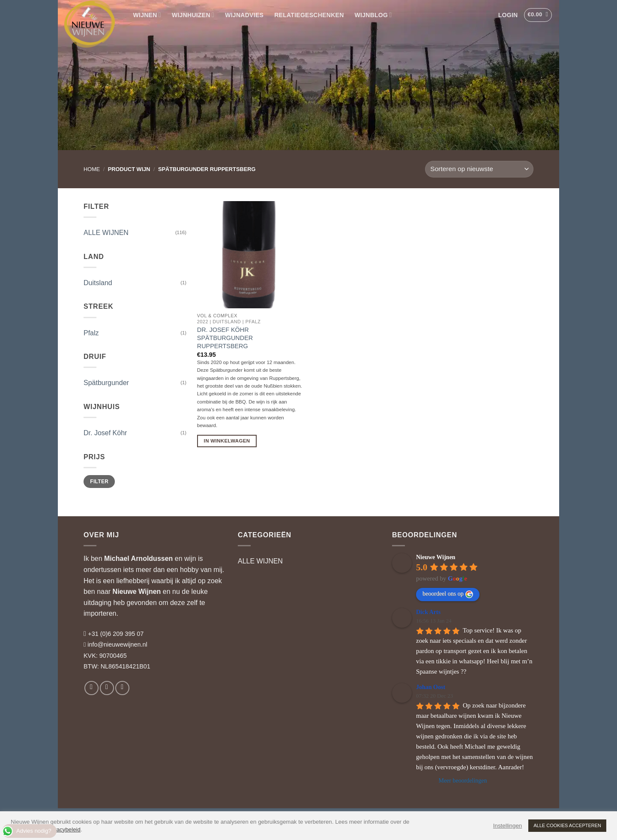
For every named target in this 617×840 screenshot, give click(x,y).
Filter (99, 482)
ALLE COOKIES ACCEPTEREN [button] (567, 825)
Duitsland (98, 283)
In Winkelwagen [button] (227, 441)
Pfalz (91, 333)
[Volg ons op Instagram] (107, 688)
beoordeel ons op (448, 594)
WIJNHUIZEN (193, 15)
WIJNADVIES (244, 15)
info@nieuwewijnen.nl (117, 644)
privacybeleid (64, 829)
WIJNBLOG (373, 15)
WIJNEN (147, 15)
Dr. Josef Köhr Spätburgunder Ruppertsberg (225, 338)
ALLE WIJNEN (106, 233)
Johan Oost (431, 687)
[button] (508, 15)
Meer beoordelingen (463, 781)
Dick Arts (428, 612)
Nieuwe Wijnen (137, 592)
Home (92, 169)
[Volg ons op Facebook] (91, 688)
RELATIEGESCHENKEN (309, 15)
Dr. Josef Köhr (105, 433)
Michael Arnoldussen (138, 558)
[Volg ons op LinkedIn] (122, 688)
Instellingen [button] (508, 826)
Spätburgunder (106, 383)
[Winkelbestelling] (479, 169)
